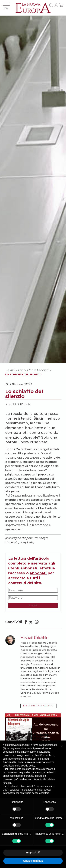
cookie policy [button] (28, 766)
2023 (33, 370)
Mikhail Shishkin (18, 404)
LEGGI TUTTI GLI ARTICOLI (38, 706)
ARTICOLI (22, 370)
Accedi (33, 605)
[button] (61, 746)
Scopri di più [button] (33, 853)
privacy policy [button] (29, 752)
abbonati (38, 573)
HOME (10, 370)
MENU (6, 6)
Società (44, 370)
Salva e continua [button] (33, 861)
